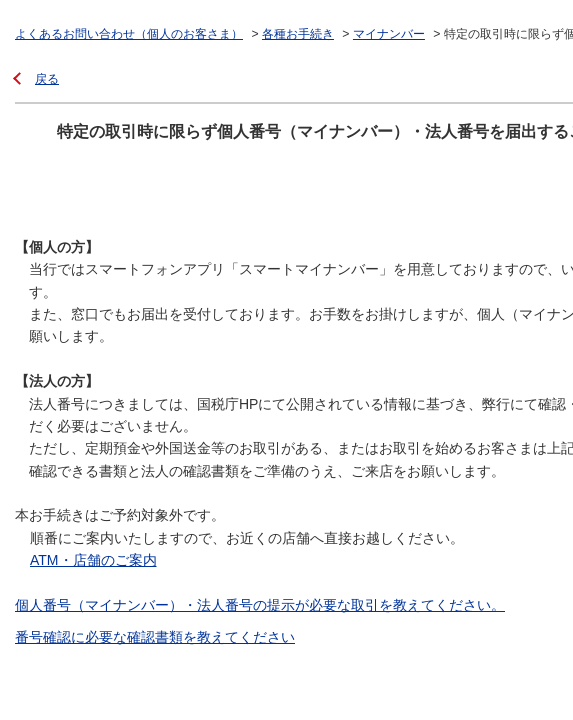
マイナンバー (389, 34)
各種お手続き (298, 34)
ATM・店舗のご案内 (93, 560)
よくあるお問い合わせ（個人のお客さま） (129, 34)
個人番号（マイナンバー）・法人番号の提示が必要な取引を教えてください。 (260, 605)
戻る (47, 79)
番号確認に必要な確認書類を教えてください (155, 637)
